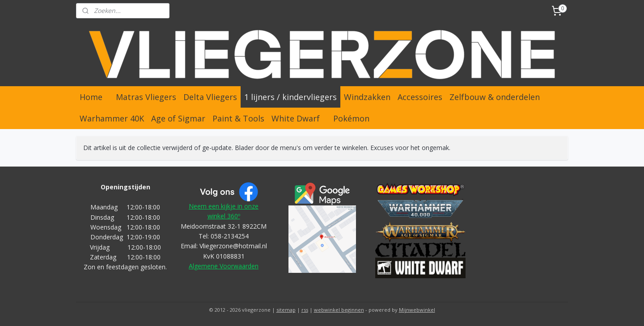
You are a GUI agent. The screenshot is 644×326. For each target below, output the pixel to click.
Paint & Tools (238, 118)
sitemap (286, 310)
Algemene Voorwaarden (224, 266)
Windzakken (367, 97)
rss (305, 310)
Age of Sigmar (178, 118)
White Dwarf (296, 118)
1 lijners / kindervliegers (290, 97)
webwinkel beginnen (339, 310)
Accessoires (420, 97)
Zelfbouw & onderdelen (495, 97)
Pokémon (351, 118)
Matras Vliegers (146, 97)
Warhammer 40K (112, 118)
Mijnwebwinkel (417, 310)
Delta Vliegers (210, 97)
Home (91, 97)
